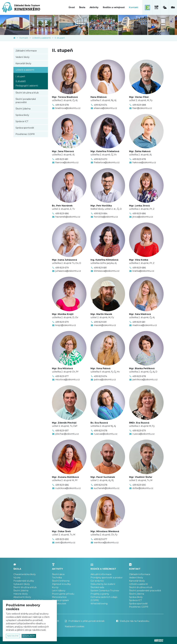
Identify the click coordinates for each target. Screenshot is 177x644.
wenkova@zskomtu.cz (106, 542)
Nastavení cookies (74, 626)
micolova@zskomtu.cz (68, 380)
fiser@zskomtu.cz (142, 108)
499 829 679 (62, 268)
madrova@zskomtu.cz (145, 325)
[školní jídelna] (156, 7)
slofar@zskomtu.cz (143, 488)
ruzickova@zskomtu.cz (68, 488)
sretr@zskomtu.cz (65, 542)
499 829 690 (139, 485)
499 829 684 (101, 214)
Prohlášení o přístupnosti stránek (85, 621)
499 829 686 (62, 214)
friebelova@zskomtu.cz (107, 162)
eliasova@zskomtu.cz (105, 108)
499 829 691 (100, 322)
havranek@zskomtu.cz (68, 217)
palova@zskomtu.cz (105, 380)
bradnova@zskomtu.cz (68, 108)
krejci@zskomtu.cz (66, 325)
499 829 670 (101, 159)
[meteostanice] (165, 7)
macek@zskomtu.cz (105, 325)
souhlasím (29, 636)
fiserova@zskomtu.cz (67, 162)
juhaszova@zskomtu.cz (68, 271)
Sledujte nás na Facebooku (133, 621)
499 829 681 (62, 159)
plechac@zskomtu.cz (67, 434)
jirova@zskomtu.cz (143, 217)
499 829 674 (100, 105)
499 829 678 (62, 105)
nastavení (13, 636)
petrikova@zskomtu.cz (145, 380)
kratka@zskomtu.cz (143, 271)
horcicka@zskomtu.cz (106, 217)
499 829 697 (62, 431)
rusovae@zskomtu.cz (106, 434)
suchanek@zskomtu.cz (107, 488)
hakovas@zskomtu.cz (144, 162)
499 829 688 (139, 105)
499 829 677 (62, 376)
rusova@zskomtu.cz (144, 434)
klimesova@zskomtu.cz (107, 271)
